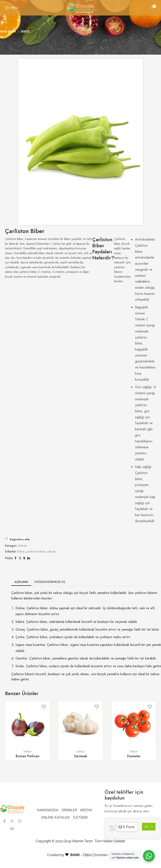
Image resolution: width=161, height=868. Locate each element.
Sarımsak (81, 756)
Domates (134, 756)
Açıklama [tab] (21, 582)
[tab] (21, 582)
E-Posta (129, 827)
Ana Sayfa (8, 31)
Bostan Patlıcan (28, 756)
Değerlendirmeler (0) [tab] (50, 582)
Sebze (25, 31)
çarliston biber (36, 552)
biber (21, 552)
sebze (51, 552)
